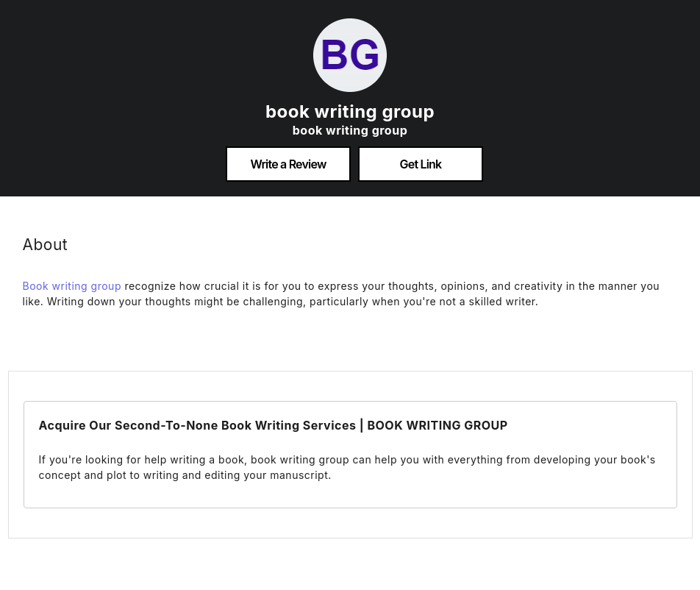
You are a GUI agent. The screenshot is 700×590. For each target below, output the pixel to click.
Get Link (421, 164)
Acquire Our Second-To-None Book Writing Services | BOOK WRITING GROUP (274, 425)
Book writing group (72, 286)
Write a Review (288, 164)
